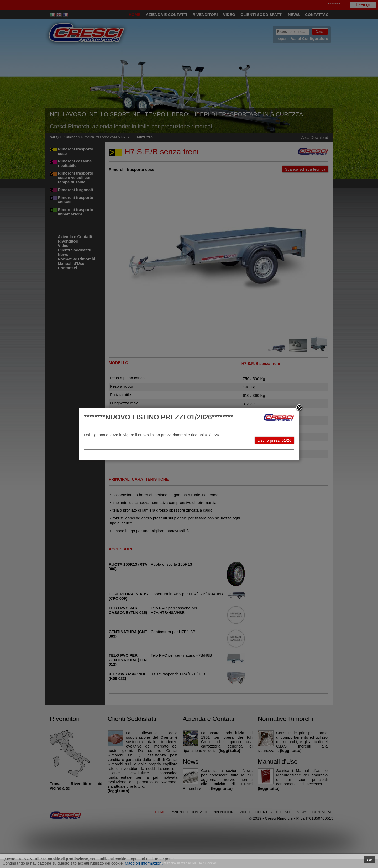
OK (370, 860)
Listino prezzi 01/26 (274, 440)
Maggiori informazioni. (144, 863)
